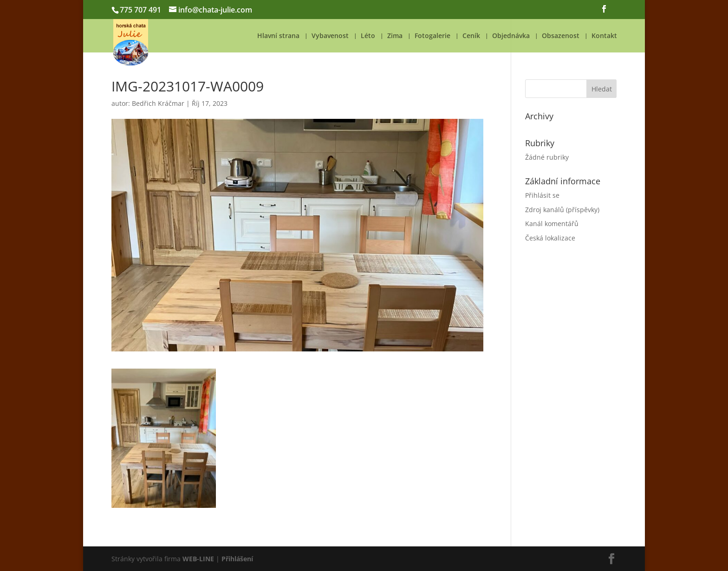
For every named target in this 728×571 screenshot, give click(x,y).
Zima (395, 36)
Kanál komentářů (552, 224)
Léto (368, 36)
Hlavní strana (278, 36)
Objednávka (511, 36)
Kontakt (604, 36)
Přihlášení (237, 559)
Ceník (471, 36)
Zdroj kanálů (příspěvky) (562, 210)
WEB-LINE (198, 559)
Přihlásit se (542, 195)
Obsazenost (561, 36)
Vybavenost (330, 36)
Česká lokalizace (550, 238)
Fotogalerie (432, 36)
